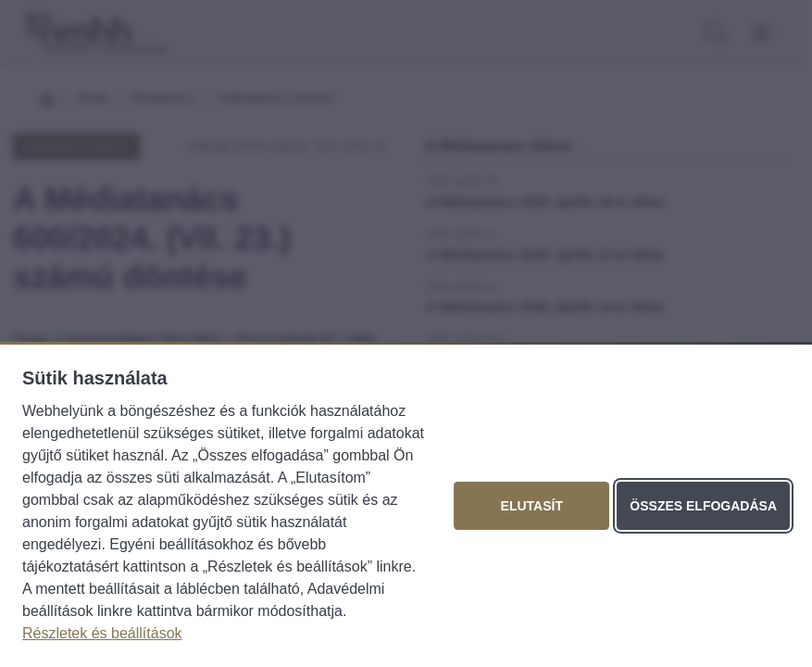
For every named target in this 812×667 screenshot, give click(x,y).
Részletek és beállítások (102, 633)
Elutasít (532, 506)
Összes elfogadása (703, 506)
